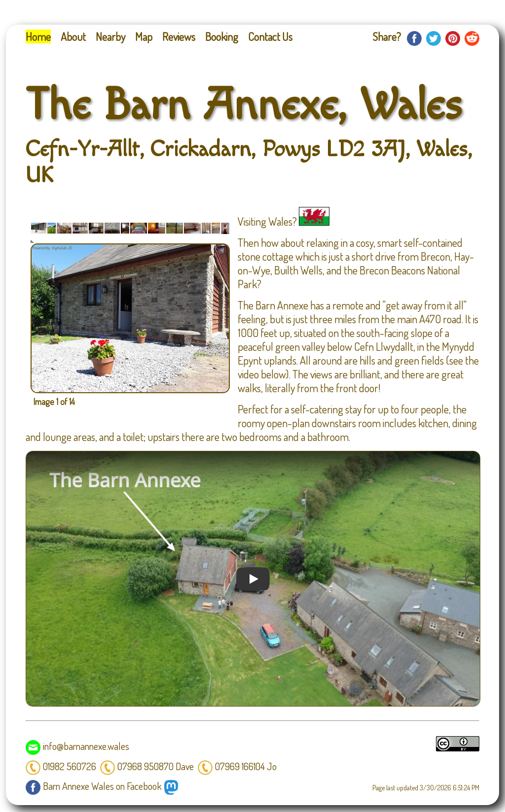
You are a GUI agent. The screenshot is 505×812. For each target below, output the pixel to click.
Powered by (53, 248)
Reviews (179, 36)
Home (38, 36)
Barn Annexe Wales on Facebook (94, 786)
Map (144, 36)
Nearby (110, 36)
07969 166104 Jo (237, 766)
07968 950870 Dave (147, 766)
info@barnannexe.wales (77, 746)
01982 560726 (61, 766)
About (73, 36)
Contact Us (270, 36)
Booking (222, 36)
